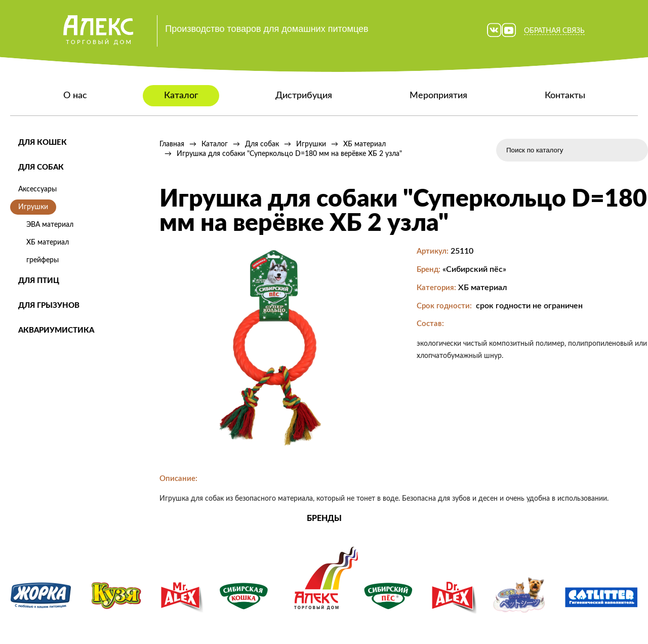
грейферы (43, 260)
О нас (75, 96)
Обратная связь (554, 31)
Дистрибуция (304, 96)
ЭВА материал (50, 225)
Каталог (181, 96)
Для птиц (39, 281)
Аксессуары (37, 189)
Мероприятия (438, 96)
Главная (172, 144)
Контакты (565, 96)
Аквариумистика (56, 330)
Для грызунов (49, 306)
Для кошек (43, 143)
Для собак (41, 167)
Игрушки (33, 207)
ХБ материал (48, 243)
